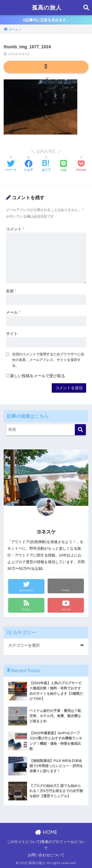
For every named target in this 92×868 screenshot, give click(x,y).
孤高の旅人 (47, 7)
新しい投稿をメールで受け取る (38, 376)
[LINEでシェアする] (64, 166)
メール (13, 312)
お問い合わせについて (46, 855)
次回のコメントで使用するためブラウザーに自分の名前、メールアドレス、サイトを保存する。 (48, 360)
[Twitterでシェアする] (11, 166)
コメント (15, 229)
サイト (12, 334)
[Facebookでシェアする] (28, 166)
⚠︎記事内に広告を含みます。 (46, 20)
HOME (46, 832)
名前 (11, 291)
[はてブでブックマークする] (46, 166)
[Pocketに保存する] (81, 166)
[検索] (80, 430)
